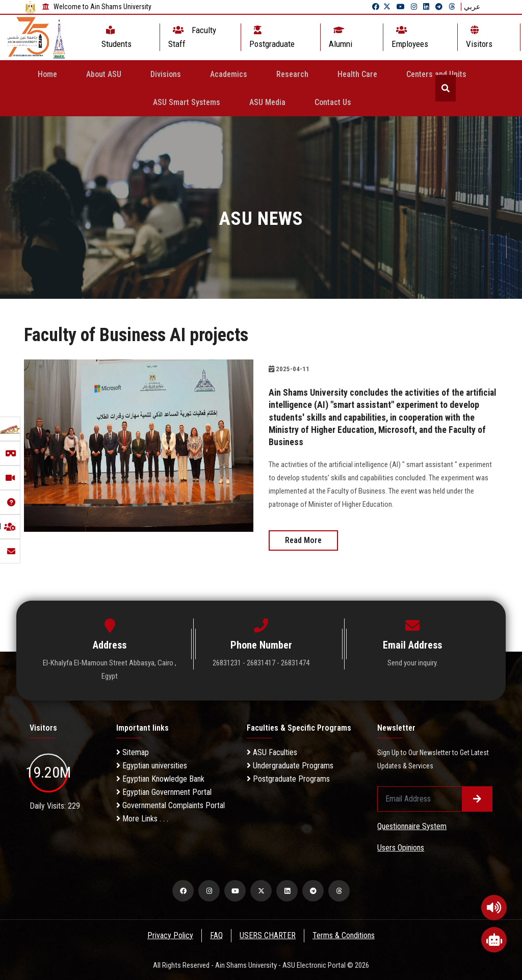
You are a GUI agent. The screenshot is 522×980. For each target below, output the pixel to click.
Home (47, 74)
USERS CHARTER (268, 934)
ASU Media (267, 102)
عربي (472, 7)
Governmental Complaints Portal (171, 804)
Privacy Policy (170, 934)
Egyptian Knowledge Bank (160, 778)
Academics (229, 74)
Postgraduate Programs (288, 778)
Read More (303, 540)
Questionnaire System (412, 825)
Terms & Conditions (345, 934)
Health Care (357, 74)
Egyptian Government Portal (164, 791)
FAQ (216, 934)
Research (292, 74)
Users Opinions (401, 847)
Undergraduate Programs (290, 765)
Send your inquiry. (413, 662)
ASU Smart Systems (187, 102)
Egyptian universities (152, 765)
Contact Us (333, 102)
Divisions (166, 74)
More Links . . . (142, 818)
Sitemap (133, 751)
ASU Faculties (272, 751)
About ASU (104, 74)
